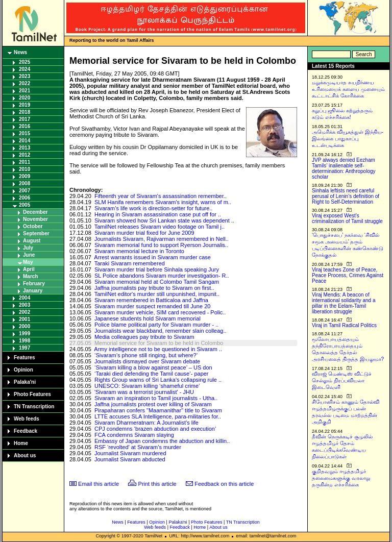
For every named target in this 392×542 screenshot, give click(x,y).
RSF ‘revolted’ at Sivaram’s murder (138, 447)
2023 (24, 76)
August (32, 241)
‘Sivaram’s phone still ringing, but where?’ (146, 355)
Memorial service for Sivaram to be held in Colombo (159, 343)
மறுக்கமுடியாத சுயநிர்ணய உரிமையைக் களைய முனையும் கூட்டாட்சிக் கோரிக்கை (348, 89)
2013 (24, 148)
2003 (24, 305)
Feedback (26, 431)
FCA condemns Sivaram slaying (134, 435)
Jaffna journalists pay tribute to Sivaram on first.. (154, 288)
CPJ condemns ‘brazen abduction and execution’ (155, 429)
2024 (24, 69)
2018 (24, 112)
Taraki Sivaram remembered (130, 263)
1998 (24, 341)
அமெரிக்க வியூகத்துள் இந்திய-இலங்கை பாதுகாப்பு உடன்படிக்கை (348, 139)
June (29, 255)
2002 (24, 312)
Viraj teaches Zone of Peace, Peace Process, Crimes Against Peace (348, 275)
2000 (24, 326)
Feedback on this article (224, 484)
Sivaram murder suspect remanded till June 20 (152, 306)
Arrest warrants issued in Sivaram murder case (152, 257)
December (35, 212)
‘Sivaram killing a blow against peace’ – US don (153, 367)
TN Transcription (34, 406)
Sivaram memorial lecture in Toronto (139, 251)
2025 (24, 62)
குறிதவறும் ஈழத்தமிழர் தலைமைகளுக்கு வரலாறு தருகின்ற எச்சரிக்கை (341, 478)
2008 (24, 183)
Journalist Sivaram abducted (130, 459)
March (30, 276)
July (28, 248)
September (36, 233)
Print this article (157, 484)
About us (25, 455)
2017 (24, 119)
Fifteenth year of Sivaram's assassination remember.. (161, 196)
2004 (24, 298)
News (20, 52)
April (29, 269)
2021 (24, 91)
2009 (24, 176)
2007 (24, 191)
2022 (24, 83)
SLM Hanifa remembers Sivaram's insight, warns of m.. (163, 202)
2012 (24, 155)
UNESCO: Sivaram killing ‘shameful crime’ (147, 386)
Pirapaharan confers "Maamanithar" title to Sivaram (158, 410)
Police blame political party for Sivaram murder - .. (156, 325)
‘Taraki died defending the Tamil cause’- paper (152, 374)
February (34, 284)
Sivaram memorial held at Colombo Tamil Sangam (157, 282)
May (28, 262)
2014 (24, 141)
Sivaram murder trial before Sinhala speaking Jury (157, 269)
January (33, 291)
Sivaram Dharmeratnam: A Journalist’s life (146, 423)
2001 (24, 319)
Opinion (23, 370)
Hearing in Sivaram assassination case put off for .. (158, 214)
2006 (24, 198)
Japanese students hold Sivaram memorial (148, 318)
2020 (24, 98)
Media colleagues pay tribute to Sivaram (144, 337)
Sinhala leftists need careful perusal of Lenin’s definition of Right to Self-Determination (346, 196)
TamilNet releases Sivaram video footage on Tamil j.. (160, 227)
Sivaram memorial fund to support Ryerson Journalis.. (161, 245)
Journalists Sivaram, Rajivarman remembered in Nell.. (162, 239)
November (35, 219)
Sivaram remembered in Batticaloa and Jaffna (151, 300)
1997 (24, 348)
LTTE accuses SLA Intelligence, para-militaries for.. (158, 416)
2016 (24, 126)
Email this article (99, 484)
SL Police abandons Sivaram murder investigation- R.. (162, 276)
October (33, 226)
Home (21, 443)
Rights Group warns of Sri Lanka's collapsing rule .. (158, 380)
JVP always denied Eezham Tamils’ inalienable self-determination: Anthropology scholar (344, 168)
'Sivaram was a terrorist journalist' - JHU (144, 392)
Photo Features (32, 394)
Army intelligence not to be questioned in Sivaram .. (158, 349)
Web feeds (27, 419)
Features (24, 358)
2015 (24, 133)
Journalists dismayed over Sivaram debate (147, 361)
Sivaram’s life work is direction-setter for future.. (153, 208)
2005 (24, 205)
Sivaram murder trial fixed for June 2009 (144, 233)
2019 (24, 105)
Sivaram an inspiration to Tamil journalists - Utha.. (156, 398)
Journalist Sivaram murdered (130, 453)
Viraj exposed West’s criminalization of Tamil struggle (347, 218)
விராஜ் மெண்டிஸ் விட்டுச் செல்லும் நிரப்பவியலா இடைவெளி (342, 380)
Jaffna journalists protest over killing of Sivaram (153, 404)
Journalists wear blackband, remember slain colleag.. (161, 331)
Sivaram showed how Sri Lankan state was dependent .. (164, 220)
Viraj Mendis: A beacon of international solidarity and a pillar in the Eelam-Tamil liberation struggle (344, 303)
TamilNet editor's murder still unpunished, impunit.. (157, 294)
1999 (24, 334)
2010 (24, 169)
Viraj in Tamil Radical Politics (344, 325)
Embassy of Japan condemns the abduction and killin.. (162, 441)
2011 (24, 162)
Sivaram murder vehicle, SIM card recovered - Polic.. (160, 312)
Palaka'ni (25, 382)
